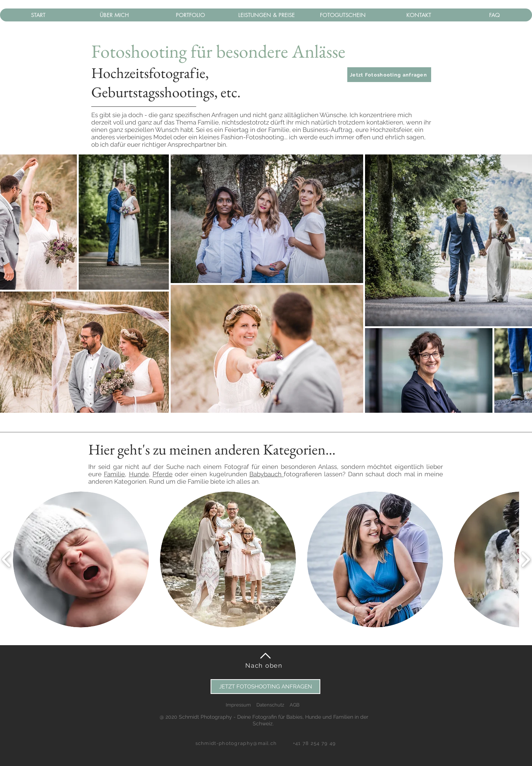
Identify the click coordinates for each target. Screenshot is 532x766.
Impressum (238, 705)
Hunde (139, 474)
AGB (295, 705)
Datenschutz (270, 705)
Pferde (163, 474)
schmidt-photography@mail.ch (236, 743)
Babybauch (267, 474)
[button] (389, 75)
